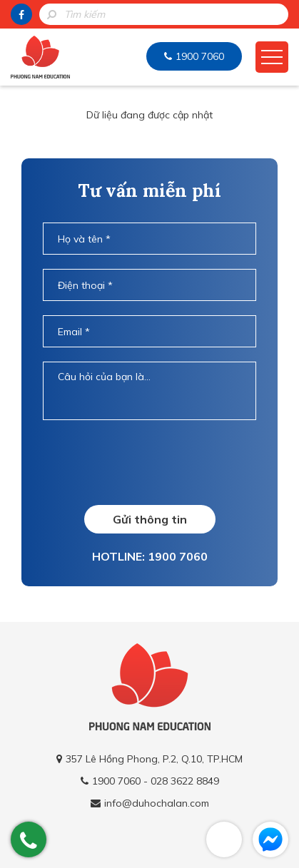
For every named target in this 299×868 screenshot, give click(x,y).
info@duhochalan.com (157, 803)
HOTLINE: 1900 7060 (150, 556)
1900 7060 (200, 56)
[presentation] (151, 462)
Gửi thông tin (150, 519)
